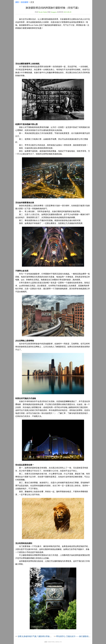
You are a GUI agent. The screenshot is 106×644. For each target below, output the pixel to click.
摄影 (17, 2)
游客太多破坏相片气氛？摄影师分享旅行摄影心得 (38, 636)
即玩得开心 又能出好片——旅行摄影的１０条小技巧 (78, 636)
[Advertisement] (53, 46)
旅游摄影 (25, 2)
